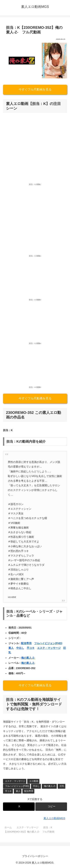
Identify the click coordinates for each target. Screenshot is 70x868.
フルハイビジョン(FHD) (48, 643)
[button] (51, 807)
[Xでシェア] (19, 807)
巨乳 (62, 786)
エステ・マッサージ (49, 648)
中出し (20, 648)
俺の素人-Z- (28, 658)
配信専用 (26, 643)
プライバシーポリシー (35, 856)
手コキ (31, 648)
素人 (11, 648)
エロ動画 (34, 781)
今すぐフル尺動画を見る (35, 89)
